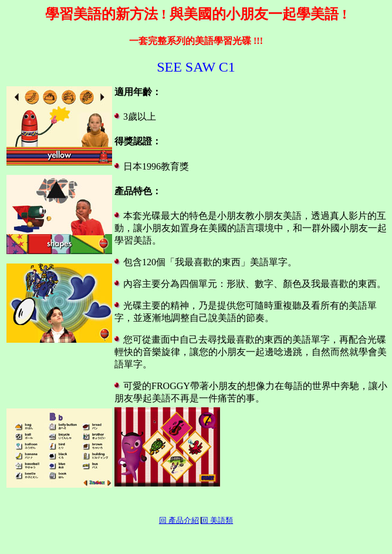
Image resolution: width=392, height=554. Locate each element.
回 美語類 (217, 520)
